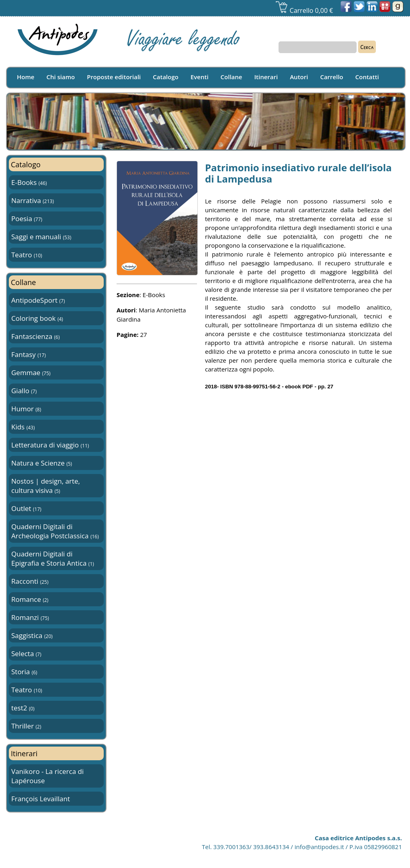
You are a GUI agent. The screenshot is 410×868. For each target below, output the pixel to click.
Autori (299, 77)
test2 (23, 708)
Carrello (331, 77)
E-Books (29, 182)
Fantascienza (35, 336)
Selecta (26, 654)
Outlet (26, 508)
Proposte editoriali (114, 77)
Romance (30, 599)
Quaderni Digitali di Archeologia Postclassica (55, 531)
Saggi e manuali (41, 237)
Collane (232, 77)
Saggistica (32, 635)
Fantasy (29, 354)
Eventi (200, 77)
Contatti (367, 77)
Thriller (26, 726)
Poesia (27, 219)
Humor (26, 409)
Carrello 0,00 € (304, 10)
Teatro (27, 255)
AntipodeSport (38, 300)
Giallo (24, 391)
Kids (23, 427)
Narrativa (33, 200)
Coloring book (37, 318)
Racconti (30, 581)
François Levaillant (41, 799)
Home (26, 77)
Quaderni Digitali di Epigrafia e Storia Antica (53, 558)
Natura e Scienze (42, 463)
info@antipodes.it (319, 847)
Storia (24, 672)
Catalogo (166, 77)
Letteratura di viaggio (50, 445)
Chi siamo (60, 77)
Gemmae (31, 372)
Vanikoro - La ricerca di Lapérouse (47, 776)
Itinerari (266, 77)
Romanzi (30, 617)
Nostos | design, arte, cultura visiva (46, 486)
